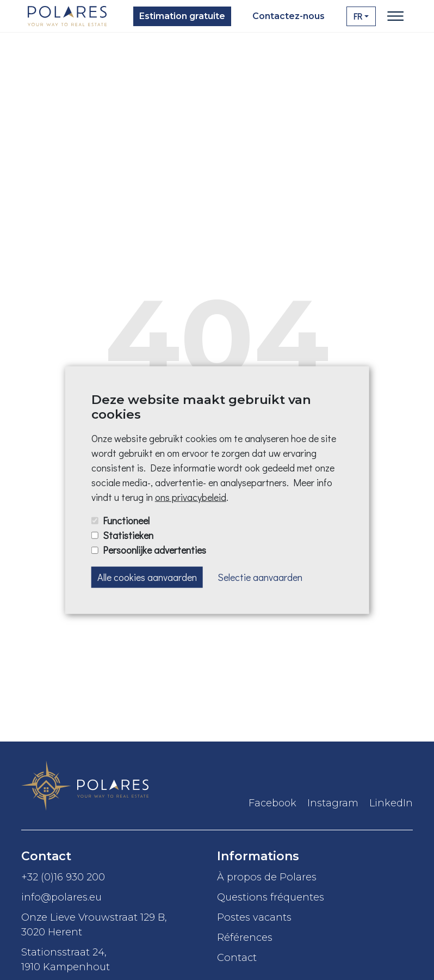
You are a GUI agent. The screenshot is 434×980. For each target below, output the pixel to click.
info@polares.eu (61, 897)
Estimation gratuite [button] (182, 16)
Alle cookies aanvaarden (147, 577)
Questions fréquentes (272, 897)
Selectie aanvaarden (260, 577)
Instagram (333, 803)
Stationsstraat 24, (119, 960)
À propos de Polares (267, 877)
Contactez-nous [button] (289, 16)
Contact (237, 957)
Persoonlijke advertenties (154, 550)
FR (358, 16)
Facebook (272, 803)
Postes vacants (256, 917)
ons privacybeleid (191, 497)
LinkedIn (391, 803)
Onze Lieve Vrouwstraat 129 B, (119, 925)
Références (245, 937)
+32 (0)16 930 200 (63, 877)
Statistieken (128, 535)
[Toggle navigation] (395, 16)
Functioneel (126, 520)
